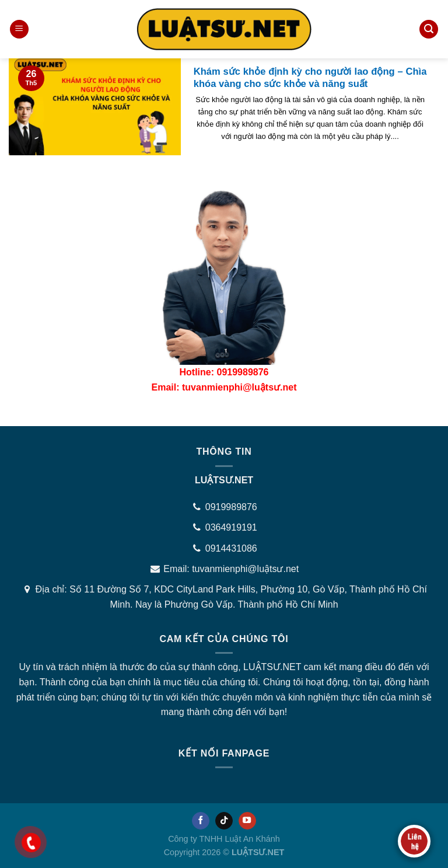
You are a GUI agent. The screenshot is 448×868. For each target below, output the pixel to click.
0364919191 (231, 527)
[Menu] (19, 29)
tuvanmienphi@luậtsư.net (245, 569)
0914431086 (231, 548)
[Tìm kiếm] (429, 29)
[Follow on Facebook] (201, 821)
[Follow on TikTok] (224, 821)
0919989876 (231, 507)
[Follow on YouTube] (247, 821)
